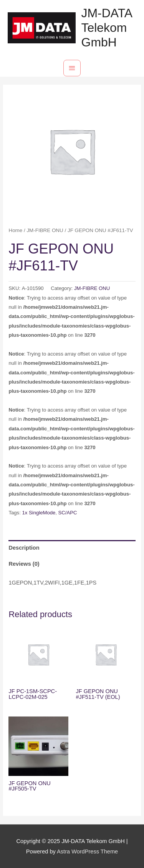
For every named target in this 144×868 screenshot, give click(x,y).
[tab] (72, 548)
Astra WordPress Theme (87, 852)
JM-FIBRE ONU (45, 230)
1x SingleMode (39, 513)
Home (15, 230)
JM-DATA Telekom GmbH (107, 28)
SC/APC (68, 513)
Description (24, 548)
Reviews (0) (24, 564)
